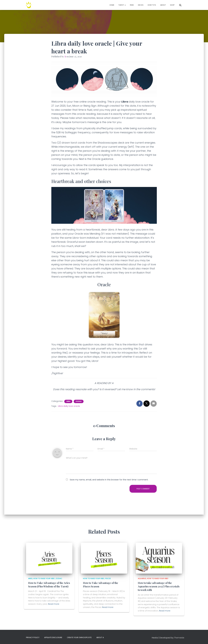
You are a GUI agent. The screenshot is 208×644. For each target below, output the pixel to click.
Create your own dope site (79, 637)
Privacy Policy (33, 637)
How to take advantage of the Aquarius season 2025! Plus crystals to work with (159, 586)
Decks (141, 5)
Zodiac (79, 401)
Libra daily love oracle (69, 406)
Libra (68, 401)
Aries (30, 578)
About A (100, 637)
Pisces (108, 578)
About (163, 5)
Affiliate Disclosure (53, 637)
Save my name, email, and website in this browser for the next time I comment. (109, 480)
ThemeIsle (179, 638)
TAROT (122, 5)
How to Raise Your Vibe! (44, 578)
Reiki (132, 5)
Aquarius (142, 578)
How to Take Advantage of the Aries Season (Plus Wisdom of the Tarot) (49, 585)
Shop (172, 5)
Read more (54, 604)
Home (112, 5)
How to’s (152, 5)
